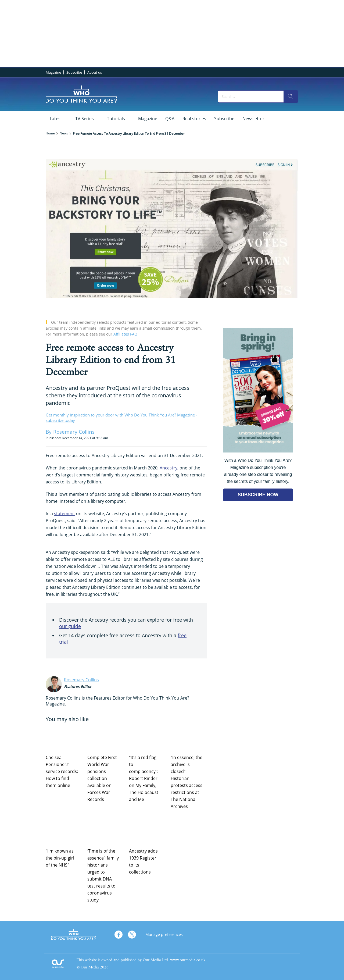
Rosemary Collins (81, 680)
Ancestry (169, 468)
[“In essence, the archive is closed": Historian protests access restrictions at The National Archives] (189, 738)
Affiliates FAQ (125, 334)
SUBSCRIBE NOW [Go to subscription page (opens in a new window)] (258, 495)
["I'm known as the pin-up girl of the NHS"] (64, 831)
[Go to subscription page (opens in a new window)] (258, 451)
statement (64, 514)
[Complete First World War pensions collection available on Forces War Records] (105, 738)
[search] (291, 97)
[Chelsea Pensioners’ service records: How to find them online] (64, 738)
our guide (70, 626)
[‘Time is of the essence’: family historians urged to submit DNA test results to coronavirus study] (105, 831)
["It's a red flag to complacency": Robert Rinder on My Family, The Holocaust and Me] (147, 738)
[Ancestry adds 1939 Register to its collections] (147, 831)
